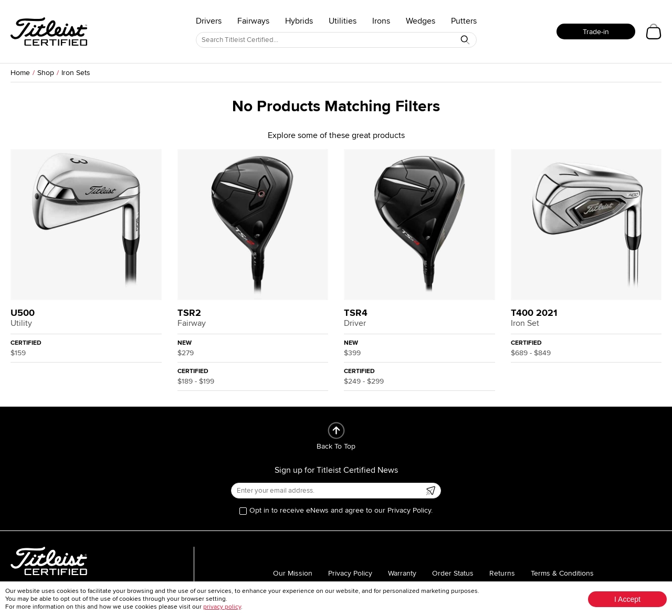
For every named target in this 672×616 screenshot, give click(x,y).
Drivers (209, 21)
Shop (46, 73)
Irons (381, 21)
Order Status (453, 573)
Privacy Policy (350, 573)
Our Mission (293, 573)
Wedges (421, 21)
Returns (502, 573)
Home (20, 73)
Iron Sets (76, 73)
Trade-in (596, 32)
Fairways (253, 21)
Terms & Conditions (562, 573)
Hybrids (299, 21)
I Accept (627, 599)
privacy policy (222, 607)
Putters (464, 21)
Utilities (343, 21)
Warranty (402, 573)
